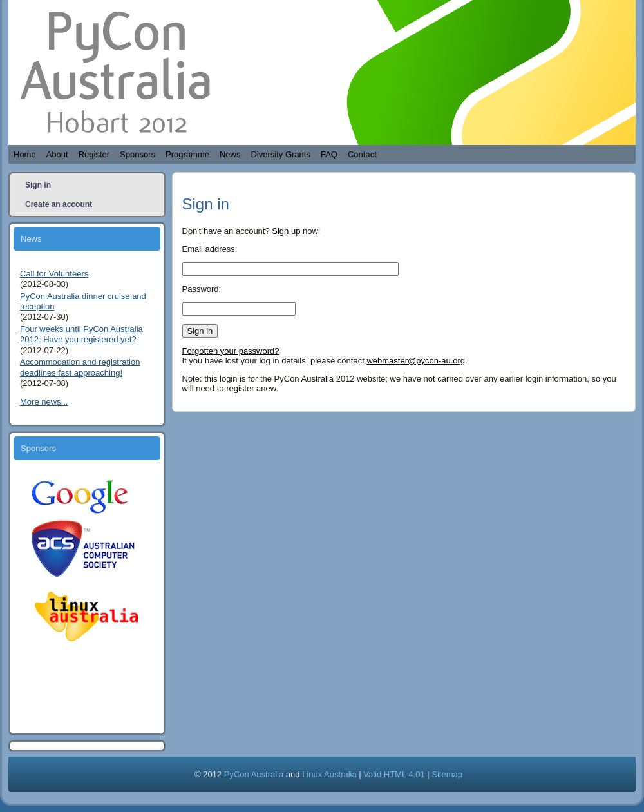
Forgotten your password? (231, 351)
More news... (44, 402)
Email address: (210, 249)
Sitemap (447, 774)
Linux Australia (329, 774)
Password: (202, 289)
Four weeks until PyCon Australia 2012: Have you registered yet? (81, 334)
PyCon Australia (254, 774)
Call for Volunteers (54, 274)
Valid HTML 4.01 (394, 774)
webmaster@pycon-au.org (416, 361)
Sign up (286, 231)
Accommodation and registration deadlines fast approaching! (80, 367)
